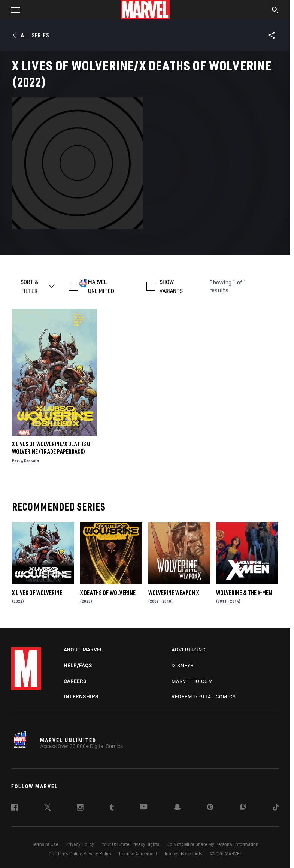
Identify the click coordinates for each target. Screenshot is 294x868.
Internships (81, 697)
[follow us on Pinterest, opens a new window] (210, 808)
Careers (75, 681)
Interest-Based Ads (184, 854)
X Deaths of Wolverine (108, 593)
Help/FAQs (78, 666)
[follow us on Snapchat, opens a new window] (177, 808)
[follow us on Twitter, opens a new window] (48, 808)
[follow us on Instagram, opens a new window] (80, 808)
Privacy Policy (80, 844)
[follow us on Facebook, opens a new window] (15, 808)
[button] (13, 10)
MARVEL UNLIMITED (101, 286)
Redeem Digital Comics (204, 697)
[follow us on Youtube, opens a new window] (144, 807)
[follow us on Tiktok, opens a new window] (276, 808)
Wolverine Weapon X (174, 593)
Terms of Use (45, 844)
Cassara (31, 460)
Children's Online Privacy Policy (80, 854)
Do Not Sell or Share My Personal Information (213, 844)
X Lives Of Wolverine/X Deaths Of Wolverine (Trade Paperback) (52, 448)
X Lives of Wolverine (37, 593)
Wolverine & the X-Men (244, 593)
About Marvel (83, 650)
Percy (17, 460)
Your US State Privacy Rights (130, 844)
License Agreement (138, 854)
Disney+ (183, 666)
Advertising (189, 650)
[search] (275, 11)
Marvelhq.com (192, 681)
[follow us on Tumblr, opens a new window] (112, 808)
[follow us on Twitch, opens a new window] (243, 808)
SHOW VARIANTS (171, 286)
